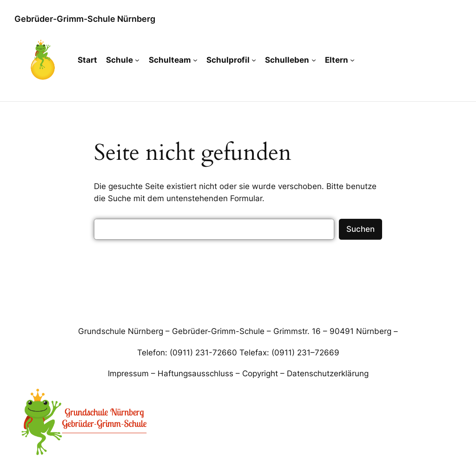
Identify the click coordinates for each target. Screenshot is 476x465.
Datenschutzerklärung (328, 373)
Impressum (128, 373)
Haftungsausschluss (195, 373)
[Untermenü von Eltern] (352, 60)
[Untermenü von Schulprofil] (254, 60)
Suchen (360, 229)
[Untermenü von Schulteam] (195, 60)
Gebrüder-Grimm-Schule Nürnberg (85, 19)
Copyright (260, 373)
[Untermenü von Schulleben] (314, 60)
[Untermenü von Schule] (137, 60)
